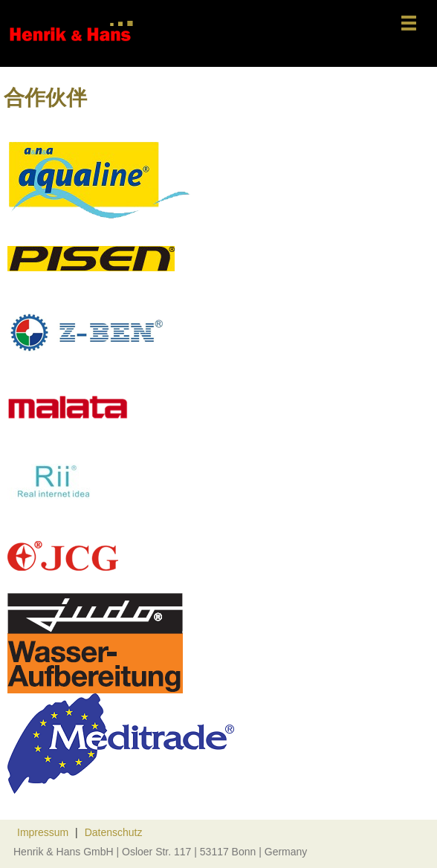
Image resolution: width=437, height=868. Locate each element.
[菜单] (409, 24)
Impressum (43, 832)
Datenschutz (114, 832)
